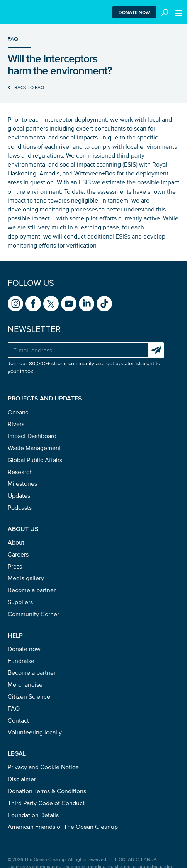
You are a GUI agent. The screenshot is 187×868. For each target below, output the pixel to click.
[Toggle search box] (163, 12)
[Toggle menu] (178, 12)
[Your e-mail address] (78, 350)
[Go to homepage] (20, 12)
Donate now (134, 12)
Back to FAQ (29, 87)
